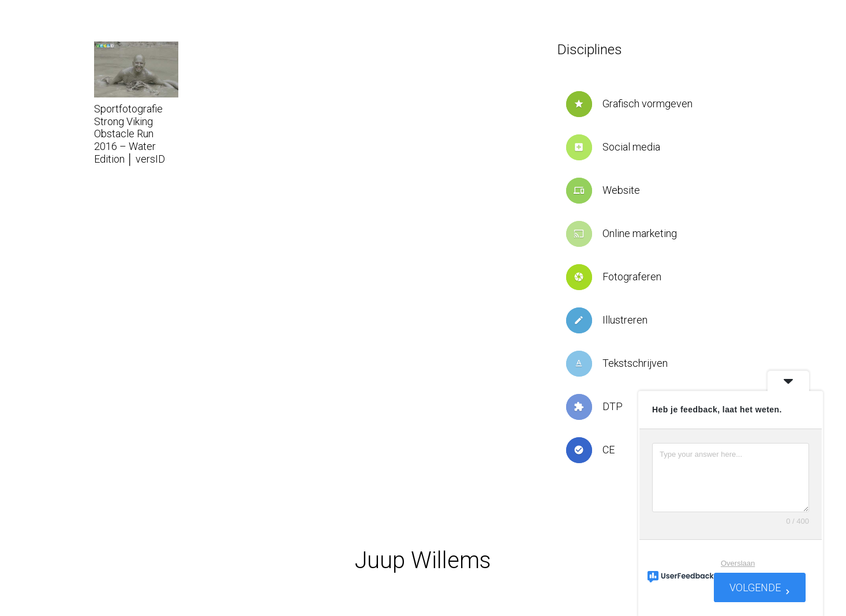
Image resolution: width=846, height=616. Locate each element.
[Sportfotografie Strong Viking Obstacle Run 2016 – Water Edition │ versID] (136, 70)
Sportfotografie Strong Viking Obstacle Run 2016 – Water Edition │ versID (130, 134)
